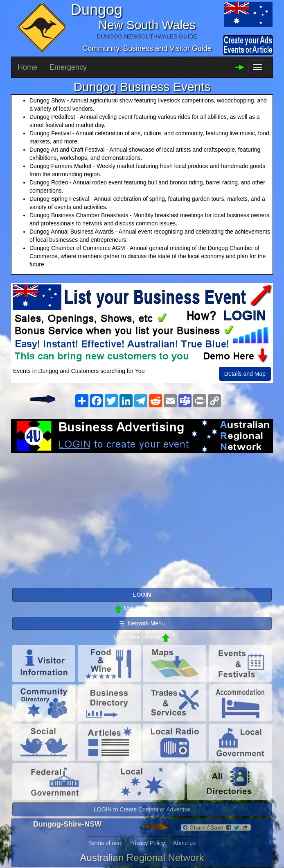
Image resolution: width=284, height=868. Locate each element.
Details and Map (245, 374)
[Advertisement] (142, 519)
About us (184, 843)
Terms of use (105, 843)
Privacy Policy (147, 843)
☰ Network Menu (142, 623)
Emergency (68, 67)
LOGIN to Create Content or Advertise (142, 809)
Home (27, 67)
